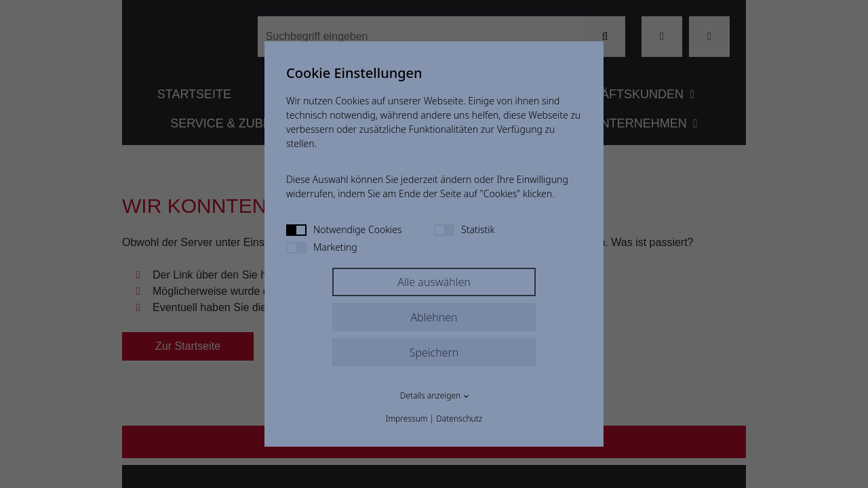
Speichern (434, 352)
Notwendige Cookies (344, 229)
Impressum (407, 419)
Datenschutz (459, 419)
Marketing (322, 247)
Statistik (464, 229)
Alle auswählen (434, 282)
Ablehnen (434, 317)
